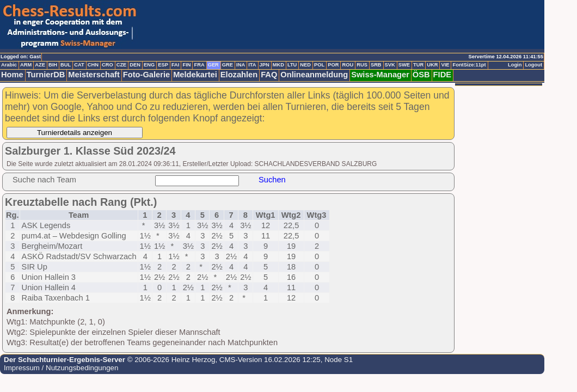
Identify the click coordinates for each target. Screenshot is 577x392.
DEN (135, 65)
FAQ (269, 75)
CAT (79, 65)
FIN (186, 65)
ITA (252, 65)
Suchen (272, 180)
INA (241, 65)
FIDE (442, 75)
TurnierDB (46, 75)
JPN (265, 65)
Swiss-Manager (380, 75)
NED (305, 65)
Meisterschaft (94, 75)
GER (213, 65)
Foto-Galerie (146, 75)
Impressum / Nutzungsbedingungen (61, 368)
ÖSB (421, 75)
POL (319, 65)
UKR (432, 65)
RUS (362, 65)
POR (333, 65)
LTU (292, 65)
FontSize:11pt (469, 65)
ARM (26, 65)
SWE (404, 65)
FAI (176, 65)
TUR (418, 65)
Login (515, 65)
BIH (53, 65)
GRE (228, 65)
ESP (163, 65)
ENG (149, 65)
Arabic (9, 65)
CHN (93, 65)
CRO (108, 65)
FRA (199, 65)
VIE (445, 65)
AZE (40, 65)
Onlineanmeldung (314, 75)
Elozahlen (239, 75)
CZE (122, 65)
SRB (376, 65)
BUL (66, 65)
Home (12, 75)
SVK (390, 65)
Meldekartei (195, 75)
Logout (533, 65)
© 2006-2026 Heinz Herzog (170, 360)
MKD (278, 65)
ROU (348, 65)
